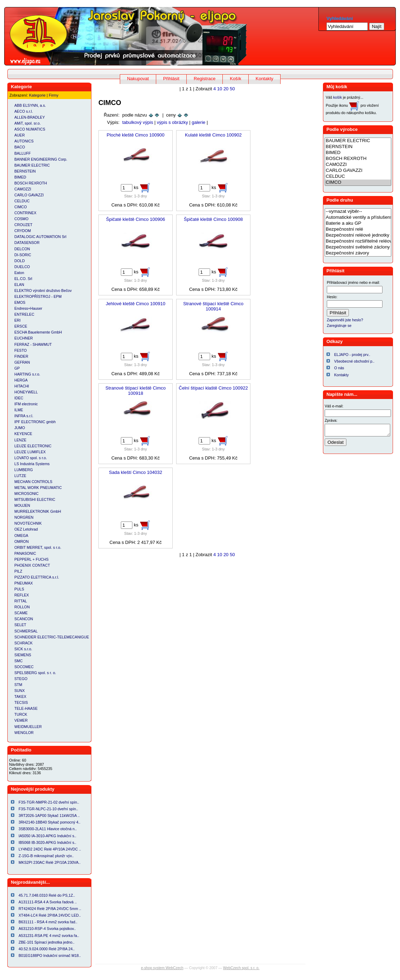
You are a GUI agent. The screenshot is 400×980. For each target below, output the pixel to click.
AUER (20, 135)
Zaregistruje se (339, 325)
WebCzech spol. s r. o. (241, 968)
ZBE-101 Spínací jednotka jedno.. (46, 942)
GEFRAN (22, 362)
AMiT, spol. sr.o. (27, 123)
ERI (18, 320)
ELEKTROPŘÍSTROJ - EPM (38, 296)
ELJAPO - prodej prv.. (352, 355)
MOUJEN (22, 505)
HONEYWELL (26, 392)
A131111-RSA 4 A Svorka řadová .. (48, 902)
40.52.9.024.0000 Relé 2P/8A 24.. (47, 949)
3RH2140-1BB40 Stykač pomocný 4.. (50, 822)
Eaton (19, 273)
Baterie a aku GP (358, 223)
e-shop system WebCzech (162, 968)
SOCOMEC (24, 667)
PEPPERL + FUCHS (32, 559)
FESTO (20, 350)
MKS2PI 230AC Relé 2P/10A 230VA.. (50, 862)
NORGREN (24, 517)
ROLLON (22, 607)
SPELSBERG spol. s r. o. (35, 673)
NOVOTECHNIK (28, 523)
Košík (236, 79)
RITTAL (21, 601)
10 (220, 89)
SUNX (20, 691)
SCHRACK (23, 643)
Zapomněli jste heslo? (345, 320)
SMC (19, 661)
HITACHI (22, 386)
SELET (20, 625)
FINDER (21, 356)
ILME (19, 410)
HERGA (21, 380)
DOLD (20, 261)
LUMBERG (24, 470)
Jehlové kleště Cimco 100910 (136, 304)
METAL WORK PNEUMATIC (38, 488)
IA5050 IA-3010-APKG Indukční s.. (47, 836)
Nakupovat (138, 79)
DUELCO (22, 267)
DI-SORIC (23, 255)
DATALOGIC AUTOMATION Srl (40, 237)
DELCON (22, 249)
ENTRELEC (24, 314)
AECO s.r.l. (24, 111)
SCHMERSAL (26, 631)
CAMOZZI (23, 189)
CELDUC (22, 201)
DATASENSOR (27, 243)
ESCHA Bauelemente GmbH (38, 332)
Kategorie (37, 95)
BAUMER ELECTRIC (32, 165)
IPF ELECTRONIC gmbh (35, 422)
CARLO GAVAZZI (29, 195)
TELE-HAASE (26, 708)
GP (17, 368)
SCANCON (24, 619)
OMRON (22, 541)
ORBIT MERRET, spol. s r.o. (38, 547)
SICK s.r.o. (23, 649)
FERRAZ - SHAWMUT (33, 344)
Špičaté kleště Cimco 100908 (213, 219)
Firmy (54, 95)
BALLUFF (23, 153)
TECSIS (21, 702)
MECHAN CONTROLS (33, 482)
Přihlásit (171, 79)
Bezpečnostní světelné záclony (358, 247)
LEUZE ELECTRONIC (33, 446)
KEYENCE (23, 434)
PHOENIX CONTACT (32, 565)
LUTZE (20, 476)
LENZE (20, 440)
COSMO (21, 219)
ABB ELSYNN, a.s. (30, 105)
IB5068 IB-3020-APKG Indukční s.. (47, 842)
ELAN (19, 285)
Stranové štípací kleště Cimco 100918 (136, 391)
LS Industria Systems (32, 464)
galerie (198, 122)
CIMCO (21, 207)
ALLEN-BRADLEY (30, 117)
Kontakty (265, 79)
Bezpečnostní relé (358, 229)
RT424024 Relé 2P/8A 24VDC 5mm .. (50, 909)
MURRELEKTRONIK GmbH (38, 511)
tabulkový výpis (138, 122)
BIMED (20, 177)
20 (226, 89)
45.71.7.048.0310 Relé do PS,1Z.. (47, 895)
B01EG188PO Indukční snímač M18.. (50, 955)
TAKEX (20, 696)
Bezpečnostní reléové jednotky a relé (358, 235)
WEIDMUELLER (28, 727)
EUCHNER (24, 338)
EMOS (20, 302)
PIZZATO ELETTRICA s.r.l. (37, 577)
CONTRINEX (25, 213)
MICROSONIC (26, 493)
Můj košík (337, 87)
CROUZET (23, 225)
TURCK (21, 714)
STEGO (21, 679)
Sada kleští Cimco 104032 (136, 472)
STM (18, 685)
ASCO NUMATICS (30, 129)
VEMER (21, 720)
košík (337, 97)
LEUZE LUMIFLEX (30, 452)
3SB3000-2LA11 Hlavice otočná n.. (48, 829)
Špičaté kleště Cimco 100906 (136, 219)
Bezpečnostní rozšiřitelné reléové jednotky (358, 241)
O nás (339, 368)
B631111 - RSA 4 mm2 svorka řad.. (48, 922)
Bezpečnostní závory (358, 253)
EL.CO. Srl (23, 279)
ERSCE (21, 326)
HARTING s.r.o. (27, 374)
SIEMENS (23, 655)
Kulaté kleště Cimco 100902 (213, 135)
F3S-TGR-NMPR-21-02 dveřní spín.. (49, 802)
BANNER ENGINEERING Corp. (41, 159)
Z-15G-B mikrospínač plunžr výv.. (46, 856)
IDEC (19, 398)
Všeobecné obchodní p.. (354, 361)
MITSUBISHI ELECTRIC (35, 499)
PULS (19, 589)
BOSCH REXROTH (31, 183)
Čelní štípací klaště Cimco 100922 (213, 388)
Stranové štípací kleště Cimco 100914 (213, 306)
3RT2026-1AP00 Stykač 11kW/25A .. (49, 815)
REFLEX (22, 595)
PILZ (18, 571)
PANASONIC (25, 553)
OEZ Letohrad (26, 529)
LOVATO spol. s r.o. (31, 458)
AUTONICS (24, 141)
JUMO (20, 428)
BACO (20, 147)
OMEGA (21, 535)
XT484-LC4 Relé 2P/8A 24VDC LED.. (50, 915)
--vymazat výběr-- (358, 212)
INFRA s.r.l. (24, 416)
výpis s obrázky (173, 122)
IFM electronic (26, 404)
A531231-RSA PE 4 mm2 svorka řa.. (49, 936)
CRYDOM (23, 231)
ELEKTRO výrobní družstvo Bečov (43, 290)
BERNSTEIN (25, 171)
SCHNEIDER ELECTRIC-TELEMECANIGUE (52, 637)
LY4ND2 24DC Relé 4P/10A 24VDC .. (50, 849)
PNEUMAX (24, 583)
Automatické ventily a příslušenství (358, 218)
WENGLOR (24, 733)
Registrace (205, 79)
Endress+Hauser (28, 308)
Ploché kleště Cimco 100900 (136, 135)
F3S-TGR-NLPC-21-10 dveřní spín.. (48, 809)
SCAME (21, 613)
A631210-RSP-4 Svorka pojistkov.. (47, 929)
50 (232, 89)
